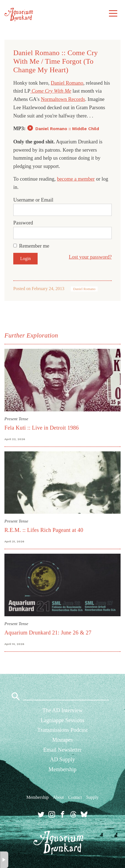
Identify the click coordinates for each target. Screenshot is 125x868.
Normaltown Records (63, 99)
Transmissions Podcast (62, 730)
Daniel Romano (67, 83)
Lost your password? (90, 257)
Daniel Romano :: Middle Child (67, 129)
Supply (92, 797)
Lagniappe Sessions (62, 720)
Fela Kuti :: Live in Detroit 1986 (42, 428)
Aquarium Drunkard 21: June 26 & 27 (48, 633)
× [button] (4, 860)
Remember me (34, 246)
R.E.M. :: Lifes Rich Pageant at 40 (44, 530)
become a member (76, 179)
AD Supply (63, 759)
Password (23, 223)
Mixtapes (62, 740)
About (58, 797)
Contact (75, 797)
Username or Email (33, 200)
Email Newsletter (62, 750)
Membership (62, 769)
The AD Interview (62, 710)
